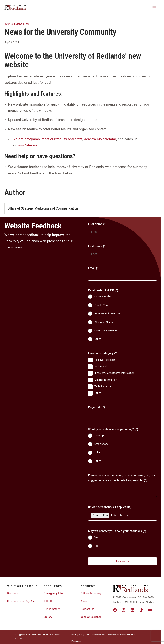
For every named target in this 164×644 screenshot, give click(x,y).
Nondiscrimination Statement (121, 635)
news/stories (27, 145)
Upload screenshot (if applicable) (110, 507)
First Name (95, 224)
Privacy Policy (78, 635)
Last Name (95, 246)
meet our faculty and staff (62, 139)
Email (92, 268)
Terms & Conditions (96, 635)
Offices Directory (91, 593)
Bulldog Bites (19, 23)
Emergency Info (53, 593)
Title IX (48, 601)
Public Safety (52, 609)
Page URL (94, 407)
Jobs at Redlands (91, 617)
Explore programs (26, 139)
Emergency (76, 641)
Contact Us (87, 609)
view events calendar (100, 139)
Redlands (13, 593)
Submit (122, 561)
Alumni (85, 601)
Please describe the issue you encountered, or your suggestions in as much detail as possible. (122, 478)
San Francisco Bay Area (22, 601)
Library (48, 617)
